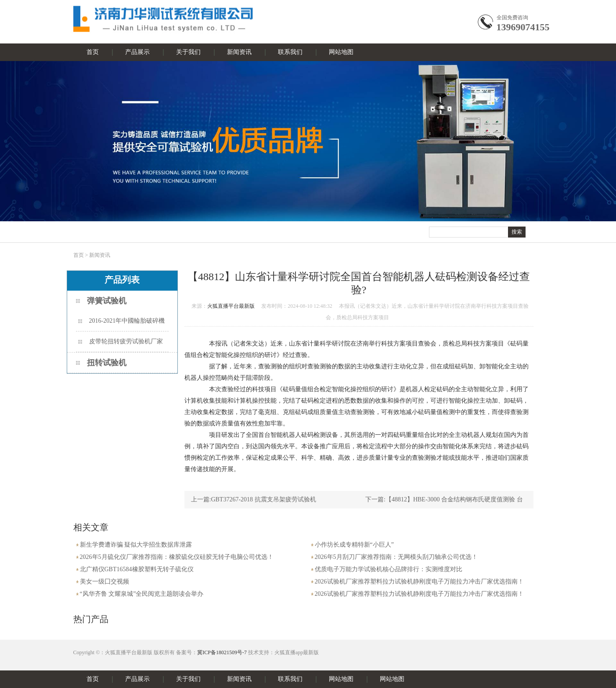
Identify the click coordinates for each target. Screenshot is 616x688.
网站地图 (341, 52)
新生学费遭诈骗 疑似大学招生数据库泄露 (136, 545)
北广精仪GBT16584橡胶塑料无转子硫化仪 (137, 569)
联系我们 (290, 52)
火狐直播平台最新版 (231, 306)
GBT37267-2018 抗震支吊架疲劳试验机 (263, 499)
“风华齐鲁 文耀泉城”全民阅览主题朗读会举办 (142, 594)
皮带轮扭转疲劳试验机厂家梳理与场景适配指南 (121, 345)
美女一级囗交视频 (104, 582)
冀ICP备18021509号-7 (222, 652)
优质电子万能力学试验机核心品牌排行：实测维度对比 (389, 569)
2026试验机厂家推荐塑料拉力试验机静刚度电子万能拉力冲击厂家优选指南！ (419, 582)
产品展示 (137, 52)
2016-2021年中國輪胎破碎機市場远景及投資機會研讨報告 (122, 324)
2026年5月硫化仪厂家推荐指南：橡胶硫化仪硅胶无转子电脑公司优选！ (177, 557)
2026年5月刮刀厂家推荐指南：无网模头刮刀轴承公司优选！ (396, 557)
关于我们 (188, 52)
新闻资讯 (239, 52)
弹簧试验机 (107, 301)
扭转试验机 (107, 363)
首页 (93, 52)
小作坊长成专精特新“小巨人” (354, 545)
